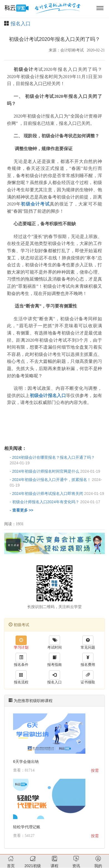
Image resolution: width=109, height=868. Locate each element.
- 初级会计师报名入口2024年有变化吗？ (55, 502)
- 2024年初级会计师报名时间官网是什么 (55, 471)
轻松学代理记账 (27, 827)
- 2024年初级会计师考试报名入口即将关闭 (57, 493)
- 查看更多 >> (22, 510)
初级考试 (19, 625)
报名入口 (21, 24)
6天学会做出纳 (26, 762)
